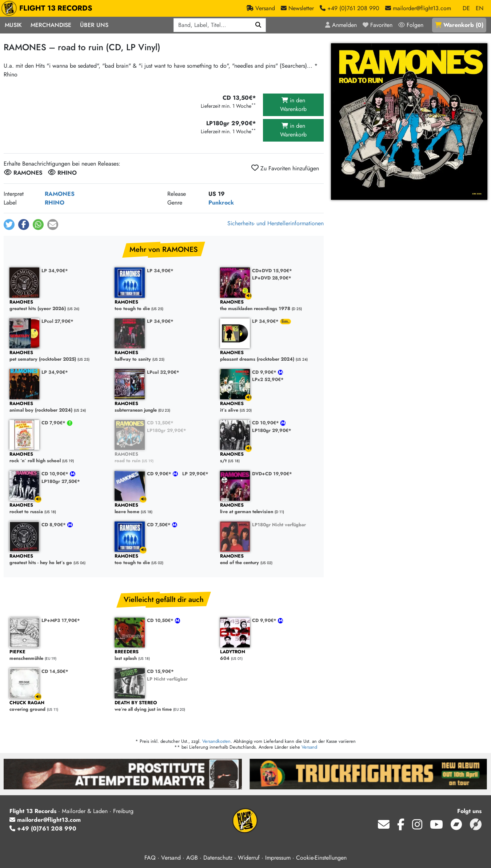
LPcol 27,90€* (57, 321)
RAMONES (60, 194)
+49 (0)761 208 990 (43, 829)
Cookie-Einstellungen (321, 858)
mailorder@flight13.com (45, 820)
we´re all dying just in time (163, 706)
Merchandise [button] (51, 25)
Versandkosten (216, 741)
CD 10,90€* (266, 423)
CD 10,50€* (161, 620)
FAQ (150, 858)
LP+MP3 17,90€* (61, 620)
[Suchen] (258, 25)
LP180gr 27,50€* (61, 481)
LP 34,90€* (55, 271)
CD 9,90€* (265, 372)
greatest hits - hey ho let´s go (58, 560)
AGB (192, 858)
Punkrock (221, 203)
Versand (309, 747)
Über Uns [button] (94, 25)
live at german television (269, 509)
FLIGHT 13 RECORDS (49, 8)
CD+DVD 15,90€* (272, 271)
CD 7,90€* (54, 423)
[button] (9, 225)
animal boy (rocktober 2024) (58, 407)
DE (466, 8)
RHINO (55, 203)
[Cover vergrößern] (409, 122)
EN (480, 8)
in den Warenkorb (293, 105)
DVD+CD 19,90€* (272, 474)
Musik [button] (13, 25)
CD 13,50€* (160, 423)
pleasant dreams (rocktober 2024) (269, 356)
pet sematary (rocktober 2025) (58, 356)
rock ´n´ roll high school (58, 458)
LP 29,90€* (195, 474)
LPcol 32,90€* (163, 372)
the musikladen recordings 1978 (269, 306)
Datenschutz (218, 858)
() (459, 25)
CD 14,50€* (55, 671)
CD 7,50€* (159, 525)
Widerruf (249, 858)
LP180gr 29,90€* (167, 430)
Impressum (278, 858)
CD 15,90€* (160, 671)
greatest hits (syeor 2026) (58, 306)
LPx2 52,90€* (268, 379)
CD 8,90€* (54, 525)
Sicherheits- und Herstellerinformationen (276, 223)
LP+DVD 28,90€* (272, 278)
